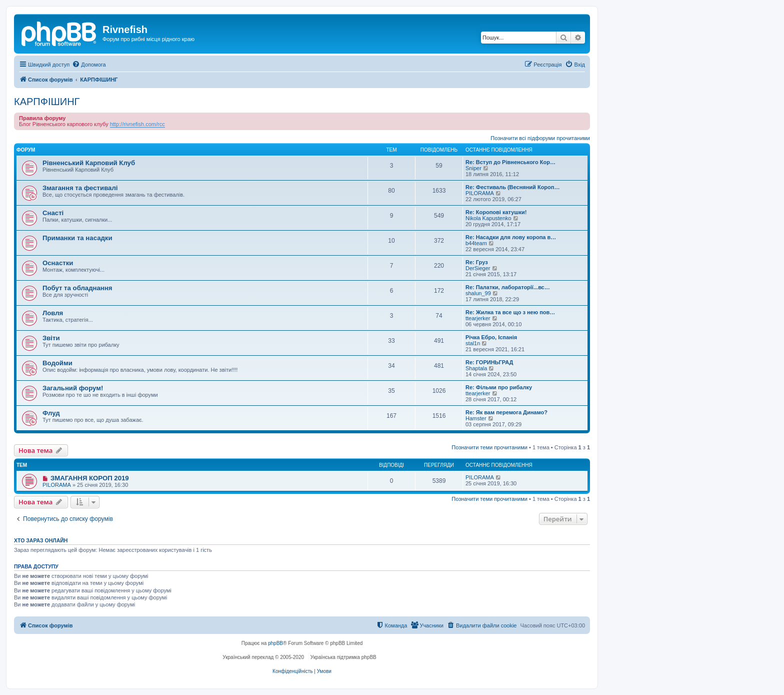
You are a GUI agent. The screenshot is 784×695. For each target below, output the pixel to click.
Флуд (51, 413)
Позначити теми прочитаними (489, 447)
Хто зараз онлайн (41, 540)
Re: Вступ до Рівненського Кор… (510, 162)
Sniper (473, 168)
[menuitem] (89, 65)
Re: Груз (477, 262)
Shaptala (476, 368)
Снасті (53, 213)
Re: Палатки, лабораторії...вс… (508, 287)
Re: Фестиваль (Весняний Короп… (512, 187)
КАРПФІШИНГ (47, 102)
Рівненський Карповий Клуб (89, 163)
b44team (476, 243)
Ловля (53, 313)
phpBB (275, 643)
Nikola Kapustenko (488, 218)
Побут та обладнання (77, 288)
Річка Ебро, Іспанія (491, 337)
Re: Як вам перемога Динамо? (506, 412)
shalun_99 (478, 293)
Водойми (57, 363)
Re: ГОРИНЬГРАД (489, 362)
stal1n (473, 343)
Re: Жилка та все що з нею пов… (510, 312)
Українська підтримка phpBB (343, 657)
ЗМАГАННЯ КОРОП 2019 (90, 478)
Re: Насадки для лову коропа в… (511, 237)
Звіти (51, 338)
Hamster (476, 418)
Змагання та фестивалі (80, 188)
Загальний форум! (73, 388)
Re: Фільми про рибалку (499, 387)
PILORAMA (480, 193)
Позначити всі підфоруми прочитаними (540, 138)
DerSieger (478, 268)
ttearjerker (478, 318)
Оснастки (58, 263)
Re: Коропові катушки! (496, 212)
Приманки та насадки (77, 238)
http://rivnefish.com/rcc (137, 124)
